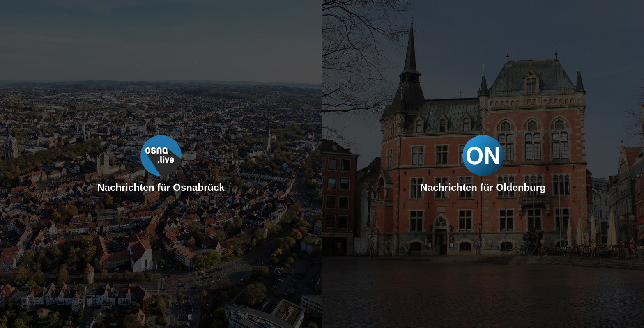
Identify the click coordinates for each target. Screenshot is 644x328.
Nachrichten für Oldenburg (483, 187)
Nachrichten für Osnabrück (161, 187)
